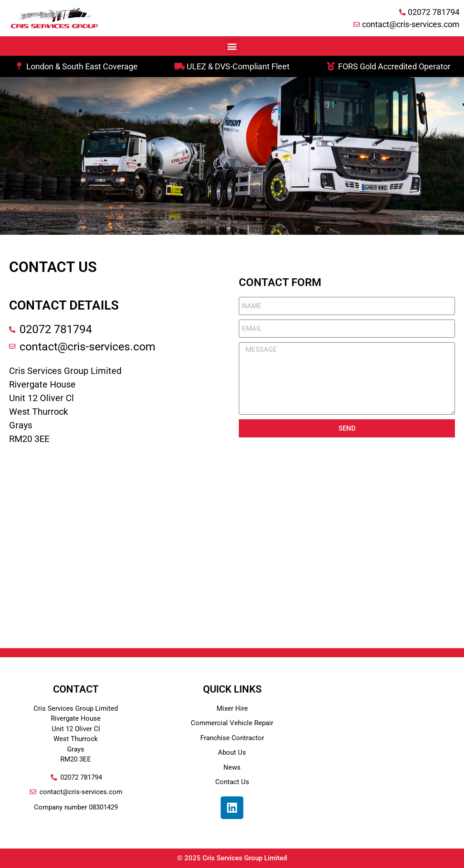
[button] (232, 46)
